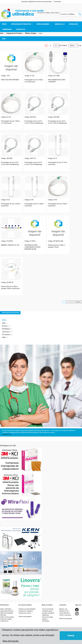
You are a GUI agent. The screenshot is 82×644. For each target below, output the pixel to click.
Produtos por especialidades (27, 609)
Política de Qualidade (7, 613)
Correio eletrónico (65, 613)
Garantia (45, 619)
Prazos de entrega (48, 617)
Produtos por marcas (25, 613)
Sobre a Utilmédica (6, 609)
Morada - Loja (63, 609)
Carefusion (6, 332)
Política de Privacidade (7, 617)
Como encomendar (48, 609)
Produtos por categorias (26, 611)
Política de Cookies (6, 619)
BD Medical (6, 329)
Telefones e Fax (64, 611)
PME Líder (3, 615)
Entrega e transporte (48, 613)
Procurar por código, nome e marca (48, 13)
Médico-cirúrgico (31, 33)
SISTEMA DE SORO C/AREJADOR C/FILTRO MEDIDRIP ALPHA (33, 247)
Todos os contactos (65, 615)
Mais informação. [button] (11, 641)
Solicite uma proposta (25, 617)
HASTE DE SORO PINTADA (10, 80)
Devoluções (46, 621)
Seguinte (78, 302)
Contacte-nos (7, 434)
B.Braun (5, 326)
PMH (4, 337)
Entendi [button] (71, 636)
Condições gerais (47, 611)
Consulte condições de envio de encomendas (36, 2)
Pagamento (45, 615)
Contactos (57, 2)
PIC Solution (6, 335)
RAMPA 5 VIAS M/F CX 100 (10, 245)
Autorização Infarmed (7, 611)
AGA (4, 323)
